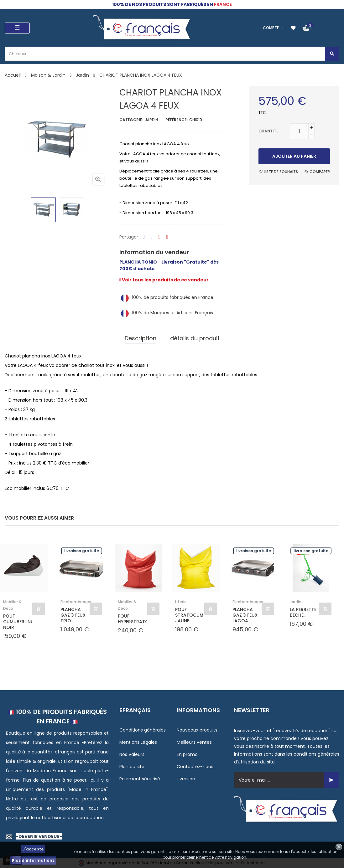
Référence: (177, 120)
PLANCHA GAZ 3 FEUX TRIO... (73, 615)
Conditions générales (143, 730)
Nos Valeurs (132, 754)
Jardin (151, 120)
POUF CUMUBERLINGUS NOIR (18, 622)
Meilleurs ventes (194, 742)
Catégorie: (131, 120)
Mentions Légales (138, 742)
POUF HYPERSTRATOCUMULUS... (132, 619)
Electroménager (76, 602)
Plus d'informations (33, 860)
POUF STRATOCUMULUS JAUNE (190, 615)
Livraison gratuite (82, 551)
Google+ (159, 237)
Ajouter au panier (294, 156)
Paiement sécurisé (140, 779)
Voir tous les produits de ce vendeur (164, 280)
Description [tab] (141, 338)
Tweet (152, 237)
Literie (181, 602)
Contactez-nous (195, 767)
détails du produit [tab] (195, 338)
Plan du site (132, 767)
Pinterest (167, 237)
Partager (144, 237)
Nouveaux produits (197, 730)
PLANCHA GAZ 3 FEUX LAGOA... (245, 615)
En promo (187, 754)
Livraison (186, 779)
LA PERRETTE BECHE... (303, 612)
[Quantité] (299, 131)
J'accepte (33, 849)
